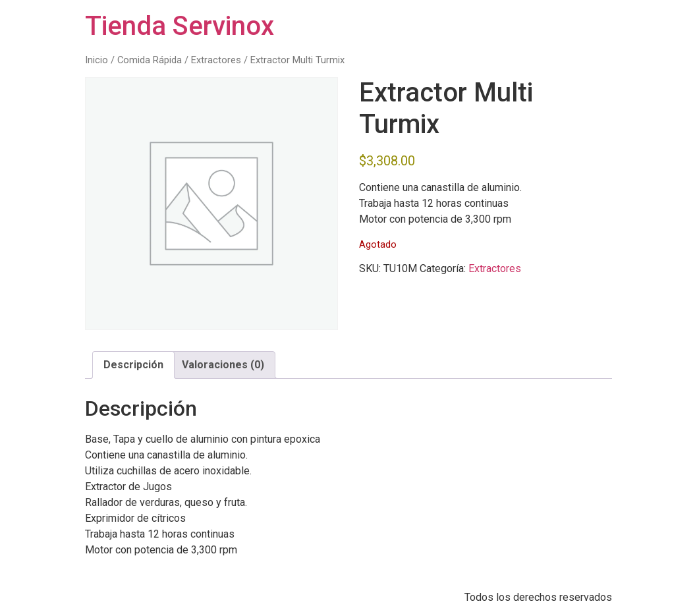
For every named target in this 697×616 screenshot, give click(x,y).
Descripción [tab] (133, 365)
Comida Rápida (150, 60)
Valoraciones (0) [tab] (223, 365)
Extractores (216, 60)
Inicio (97, 60)
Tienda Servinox (180, 26)
